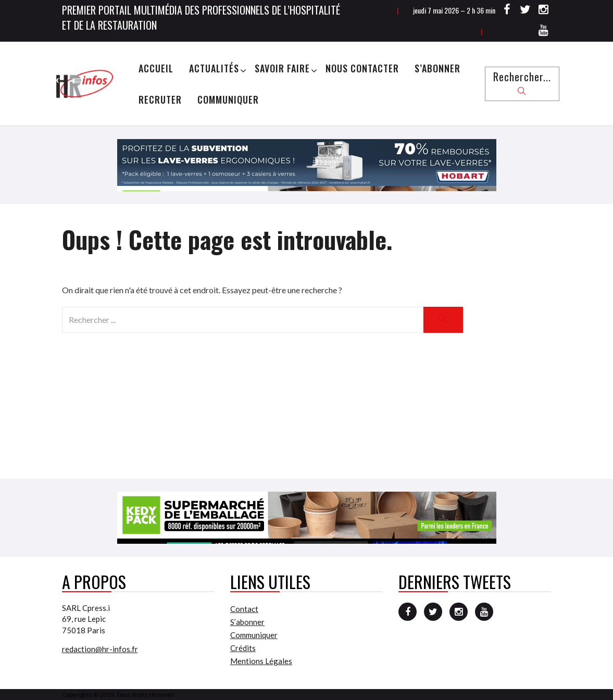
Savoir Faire (282, 68)
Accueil (156, 68)
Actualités (214, 68)
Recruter (160, 99)
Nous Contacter (362, 68)
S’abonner (437, 68)
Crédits (243, 648)
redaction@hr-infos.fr (100, 649)
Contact (244, 609)
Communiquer (228, 99)
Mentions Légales (261, 661)
